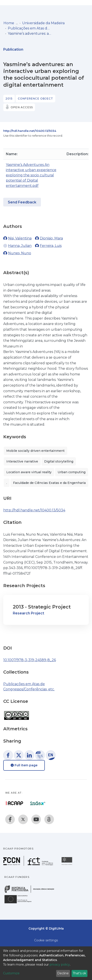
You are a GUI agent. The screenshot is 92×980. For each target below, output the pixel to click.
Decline (63, 973)
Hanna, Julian (20, 246)
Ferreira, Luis (51, 246)
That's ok (79, 973)
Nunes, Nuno (20, 253)
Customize (11, 973)
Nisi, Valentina (20, 238)
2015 (9, 99)
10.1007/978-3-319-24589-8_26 (30, 660)
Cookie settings (46, 940)
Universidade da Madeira (43, 23)
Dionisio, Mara (51, 238)
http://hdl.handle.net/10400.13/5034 (30, 131)
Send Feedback (22, 202)
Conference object (35, 99)
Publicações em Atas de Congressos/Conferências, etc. (30, 28)
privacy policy (60, 965)
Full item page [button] (24, 765)
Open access (22, 107)
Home (9, 23)
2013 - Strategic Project (42, 607)
